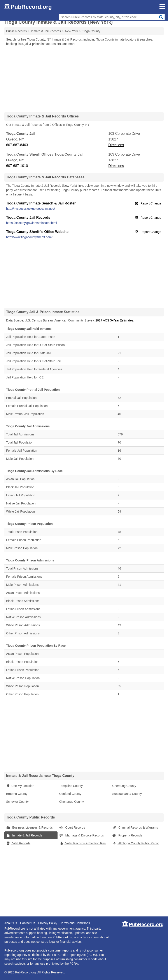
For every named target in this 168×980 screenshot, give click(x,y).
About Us (11, 923)
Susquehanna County (127, 794)
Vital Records (18, 843)
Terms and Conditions (75, 923)
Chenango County (72, 802)
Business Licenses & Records (29, 827)
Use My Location (20, 786)
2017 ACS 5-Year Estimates (114, 320)
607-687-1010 (17, 166)
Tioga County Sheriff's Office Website (37, 232)
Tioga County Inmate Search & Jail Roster (41, 203)
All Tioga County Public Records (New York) (138, 843)
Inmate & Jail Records (24, 835)
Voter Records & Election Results (85, 843)
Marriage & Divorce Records (82, 835)
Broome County (17, 794)
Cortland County (70, 794)
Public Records (16, 31)
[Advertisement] (84, 79)
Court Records (72, 827)
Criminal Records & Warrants (135, 827)
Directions (116, 145)
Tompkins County (71, 786)
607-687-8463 (17, 145)
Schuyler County (17, 802)
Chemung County (124, 786)
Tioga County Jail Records (28, 217)
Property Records (127, 835)
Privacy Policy (48, 923)
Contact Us (27, 923)
